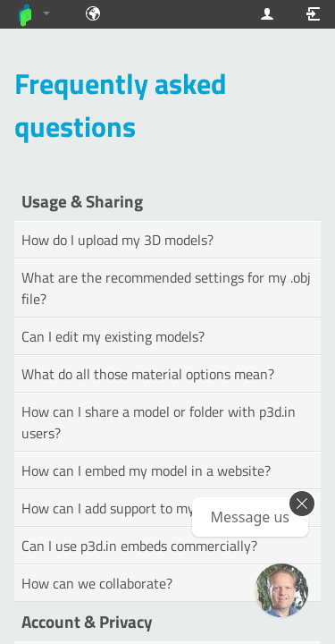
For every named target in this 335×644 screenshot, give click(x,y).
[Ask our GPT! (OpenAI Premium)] (281, 590)
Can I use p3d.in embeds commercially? (139, 546)
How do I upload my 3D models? (117, 240)
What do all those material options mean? (148, 374)
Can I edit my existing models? (113, 336)
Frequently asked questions (121, 105)
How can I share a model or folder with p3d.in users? (159, 422)
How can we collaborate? (97, 583)
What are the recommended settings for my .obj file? (166, 288)
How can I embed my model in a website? (146, 470)
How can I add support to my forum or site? (152, 508)
